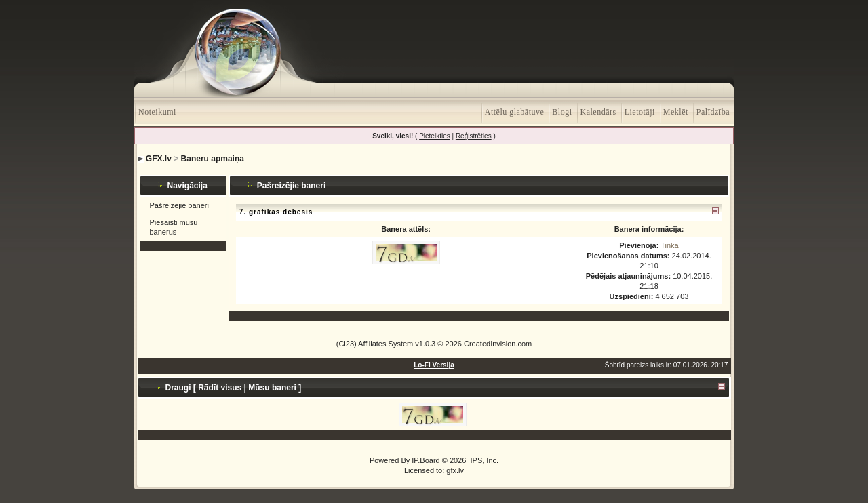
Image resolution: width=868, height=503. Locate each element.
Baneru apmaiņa (213, 159)
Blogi (562, 112)
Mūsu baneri (272, 388)
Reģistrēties (474, 136)
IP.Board (426, 460)
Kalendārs (598, 112)
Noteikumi (157, 112)
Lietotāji (640, 112)
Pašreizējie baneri (179, 205)
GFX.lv (159, 159)
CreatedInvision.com (498, 344)
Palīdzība (713, 112)
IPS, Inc (483, 460)
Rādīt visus (220, 388)
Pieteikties (435, 136)
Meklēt (676, 112)
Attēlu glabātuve (515, 112)
